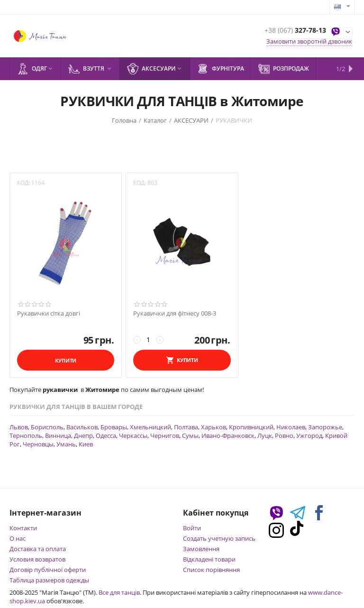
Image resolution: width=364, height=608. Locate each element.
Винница (58, 436)
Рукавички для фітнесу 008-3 (175, 314)
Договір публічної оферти (48, 570)
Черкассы (133, 436)
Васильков (82, 427)
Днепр (83, 436)
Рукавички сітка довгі (49, 314)
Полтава (186, 427)
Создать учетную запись (219, 538)
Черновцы (38, 444)
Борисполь (47, 427)
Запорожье (325, 427)
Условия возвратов (37, 559)
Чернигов (165, 436)
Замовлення (201, 549)
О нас (18, 538)
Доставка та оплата (38, 549)
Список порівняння (211, 570)
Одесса (106, 436)
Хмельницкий (150, 427)
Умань (66, 444)
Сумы (190, 436)
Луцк (265, 436)
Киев (86, 444)
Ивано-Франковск (228, 436)
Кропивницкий (251, 427)
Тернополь (26, 436)
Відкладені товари (209, 559)
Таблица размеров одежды (49, 580)
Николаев (291, 427)
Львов (19, 427)
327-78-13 (295, 31)
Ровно (284, 436)
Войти (192, 528)
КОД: (23, 183)
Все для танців (119, 592)
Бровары (114, 427)
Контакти (23, 528)
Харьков (214, 427)
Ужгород (309, 436)
